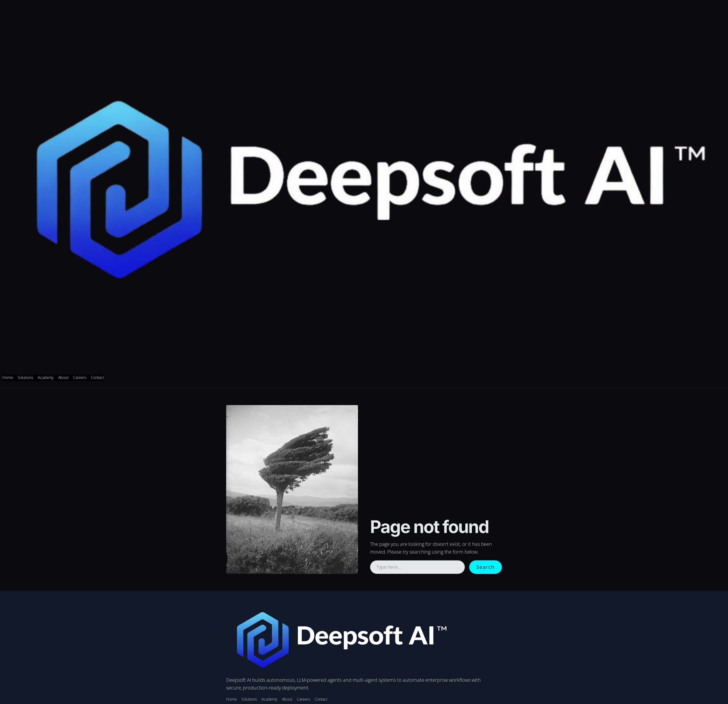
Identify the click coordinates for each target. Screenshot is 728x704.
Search (486, 567)
